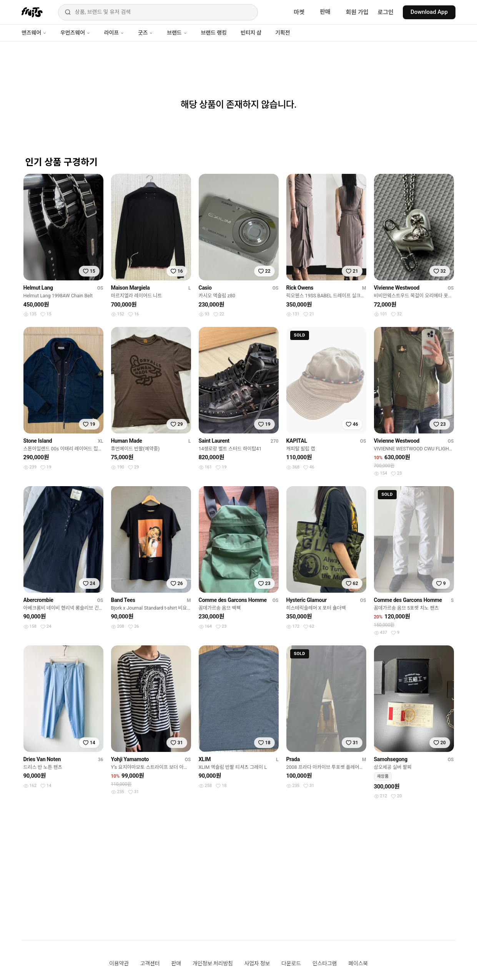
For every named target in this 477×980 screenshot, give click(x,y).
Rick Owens (300, 288)
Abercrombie (38, 600)
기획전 (283, 33)
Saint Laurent (214, 441)
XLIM (205, 759)
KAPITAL (297, 441)
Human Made (127, 441)
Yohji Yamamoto (130, 759)
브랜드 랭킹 (214, 33)
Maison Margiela (130, 288)
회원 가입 (357, 12)
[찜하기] (89, 271)
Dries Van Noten (42, 759)
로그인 (386, 12)
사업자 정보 (257, 963)
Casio (205, 288)
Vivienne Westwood (397, 288)
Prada (293, 759)
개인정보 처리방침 (213, 963)
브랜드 (177, 33)
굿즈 (145, 33)
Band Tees (123, 600)
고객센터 (150, 963)
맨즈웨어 (34, 33)
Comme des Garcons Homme (233, 600)
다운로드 (291, 963)
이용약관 (119, 963)
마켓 (299, 12)
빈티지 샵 (251, 33)
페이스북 (358, 963)
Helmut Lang (38, 288)
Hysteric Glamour (307, 600)
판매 (325, 12)
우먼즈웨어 (75, 33)
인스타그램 (325, 963)
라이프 (114, 33)
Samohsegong (391, 759)
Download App (429, 12)
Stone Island (38, 441)
